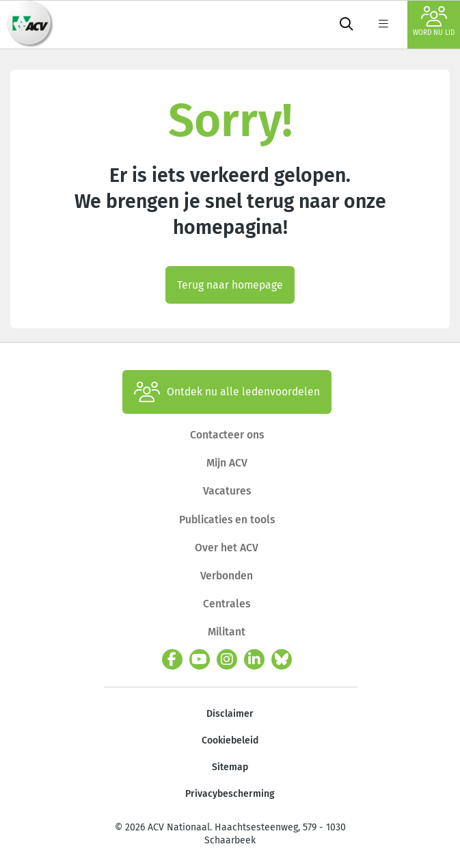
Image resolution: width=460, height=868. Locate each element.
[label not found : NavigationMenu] (383, 25)
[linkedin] (254, 659)
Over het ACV (227, 548)
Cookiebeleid (230, 740)
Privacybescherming (230, 794)
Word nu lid (434, 22)
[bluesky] (282, 659)
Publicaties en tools (227, 520)
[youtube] (200, 659)
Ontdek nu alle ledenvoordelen (227, 392)
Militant (227, 632)
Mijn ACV (227, 463)
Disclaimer (230, 714)
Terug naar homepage (230, 285)
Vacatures (227, 491)
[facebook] (172, 659)
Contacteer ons (227, 435)
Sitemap (230, 767)
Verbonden (227, 576)
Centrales (227, 604)
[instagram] (227, 659)
